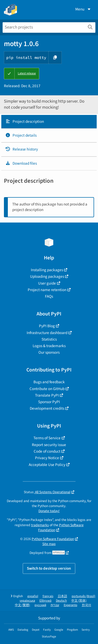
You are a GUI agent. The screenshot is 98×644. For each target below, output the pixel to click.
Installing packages (47, 270)
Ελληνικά (45, 601)
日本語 (62, 596)
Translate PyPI (47, 395)
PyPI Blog (47, 326)
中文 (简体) (79, 601)
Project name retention (47, 290)
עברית (55, 605)
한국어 (87, 605)
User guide (47, 283)
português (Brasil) (83, 596)
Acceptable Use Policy (47, 465)
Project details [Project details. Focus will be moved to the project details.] (21, 135)
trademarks (40, 525)
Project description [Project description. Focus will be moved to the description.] (25, 121)
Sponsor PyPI (49, 402)
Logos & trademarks (49, 346)
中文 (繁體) (22, 605)
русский (40, 605)
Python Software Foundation (61, 528)
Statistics (49, 339)
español (33, 596)
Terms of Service (47, 438)
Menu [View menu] (83, 9)
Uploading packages (47, 276)
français (48, 596)
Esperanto (71, 605)
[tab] (49, 122)
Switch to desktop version (49, 568)
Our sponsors (49, 352)
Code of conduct (47, 451)
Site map (49, 544)
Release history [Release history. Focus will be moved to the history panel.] (22, 149)
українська (27, 601)
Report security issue (49, 445)
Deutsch (61, 601)
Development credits (47, 408)
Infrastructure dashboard (47, 333)
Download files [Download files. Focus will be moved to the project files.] (21, 163)
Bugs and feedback (49, 382)
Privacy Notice (47, 458)
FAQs (49, 296)
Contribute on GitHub (47, 389)
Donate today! (49, 511)
